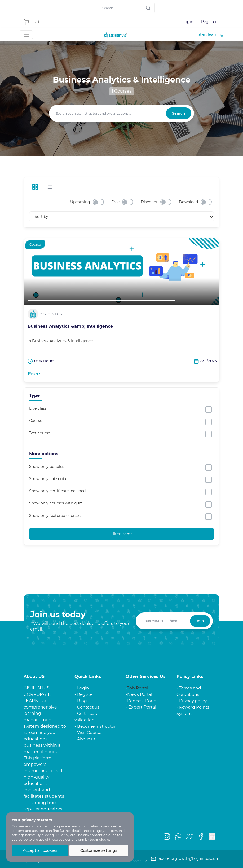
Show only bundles (47, 467)
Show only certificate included (57, 491)
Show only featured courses (55, 516)
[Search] (126, 8)
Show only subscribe (48, 479)
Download (188, 202)
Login (188, 22)
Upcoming (80, 202)
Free (115, 202)
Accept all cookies (40, 850)
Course (36, 421)
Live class (38, 408)
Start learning (211, 34)
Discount (149, 202)
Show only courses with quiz (56, 503)
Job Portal (138, 688)
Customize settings (99, 850)
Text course (40, 433)
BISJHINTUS (51, 314)
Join (200, 621)
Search (179, 113)
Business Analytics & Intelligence (62, 341)
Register (209, 22)
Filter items (121, 534)
